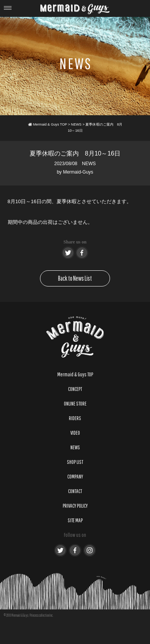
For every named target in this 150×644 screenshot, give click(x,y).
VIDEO (75, 433)
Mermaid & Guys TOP (75, 374)
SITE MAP (75, 520)
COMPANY (75, 477)
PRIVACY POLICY (75, 506)
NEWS (89, 164)
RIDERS (75, 418)
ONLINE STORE (75, 404)
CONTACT (75, 491)
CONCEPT (75, 389)
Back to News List (75, 278)
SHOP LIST (75, 462)
